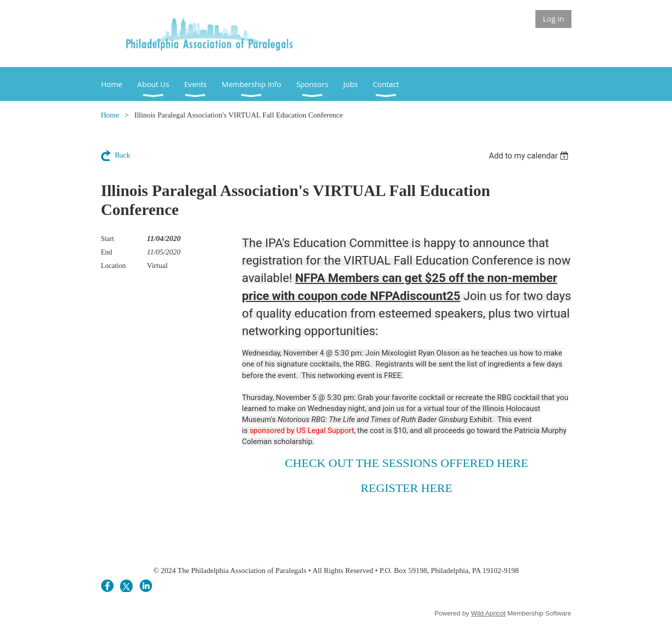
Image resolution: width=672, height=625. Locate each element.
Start (108, 239)
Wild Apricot (488, 613)
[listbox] (530, 156)
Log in (553, 18)
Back (123, 155)
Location (114, 266)
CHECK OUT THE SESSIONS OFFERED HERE (407, 463)
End (107, 252)
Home (110, 115)
